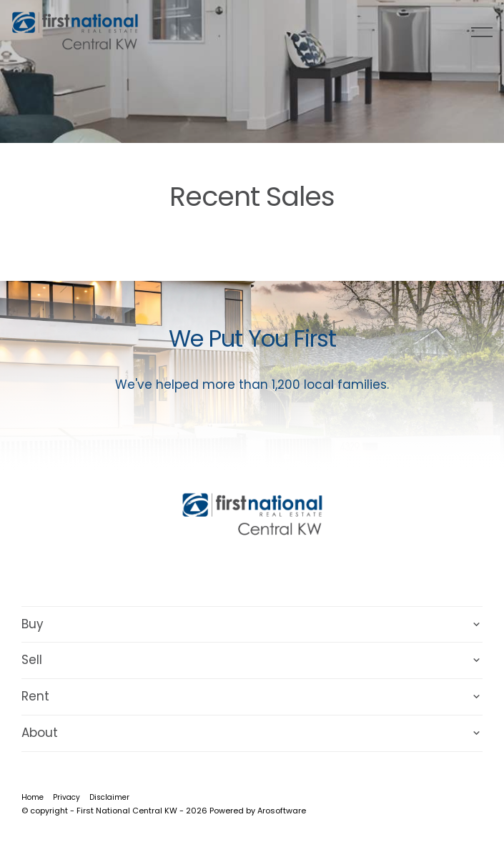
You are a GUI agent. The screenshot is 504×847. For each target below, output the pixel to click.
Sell (32, 660)
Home (33, 797)
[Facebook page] (234, 570)
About (40, 733)
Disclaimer (109, 797)
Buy (33, 624)
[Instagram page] (272, 570)
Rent (35, 696)
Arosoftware (282, 811)
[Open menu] (482, 32)
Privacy (66, 797)
